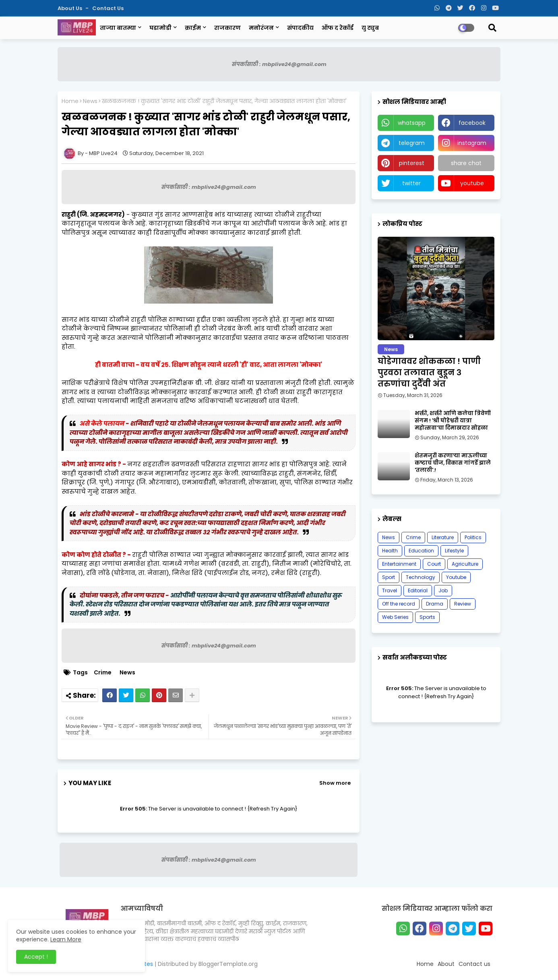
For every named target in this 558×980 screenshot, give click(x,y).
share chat (466, 163)
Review (463, 604)
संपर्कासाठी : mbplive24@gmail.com (279, 64)
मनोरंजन (261, 28)
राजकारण (227, 28)
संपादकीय (300, 28)
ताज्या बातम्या (118, 28)
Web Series (395, 617)
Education (421, 551)
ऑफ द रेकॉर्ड (338, 28)
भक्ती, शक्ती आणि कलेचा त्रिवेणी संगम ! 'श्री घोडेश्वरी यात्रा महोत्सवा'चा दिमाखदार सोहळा (453, 421)
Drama (435, 604)
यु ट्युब (370, 28)
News (90, 101)
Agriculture (465, 564)
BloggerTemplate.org (228, 964)
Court (434, 564)
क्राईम (193, 28)
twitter (411, 183)
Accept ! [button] (36, 957)
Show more (335, 783)
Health (390, 551)
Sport (389, 577)
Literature (443, 537)
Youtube (456, 577)
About (446, 964)
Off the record (399, 604)
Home (70, 101)
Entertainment (399, 564)
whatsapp (412, 123)
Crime (103, 673)
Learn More (66, 939)
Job (443, 590)
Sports (427, 617)
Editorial (418, 590)
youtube (472, 183)
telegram (412, 143)
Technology (421, 577)
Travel (390, 590)
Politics (473, 537)
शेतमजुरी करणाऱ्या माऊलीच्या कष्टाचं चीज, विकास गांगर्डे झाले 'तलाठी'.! (453, 463)
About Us (70, 8)
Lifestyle (454, 551)
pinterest (412, 163)
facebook (472, 123)
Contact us (108, 8)
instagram (472, 143)
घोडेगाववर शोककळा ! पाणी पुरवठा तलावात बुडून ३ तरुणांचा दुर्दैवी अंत (429, 372)
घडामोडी (160, 28)
